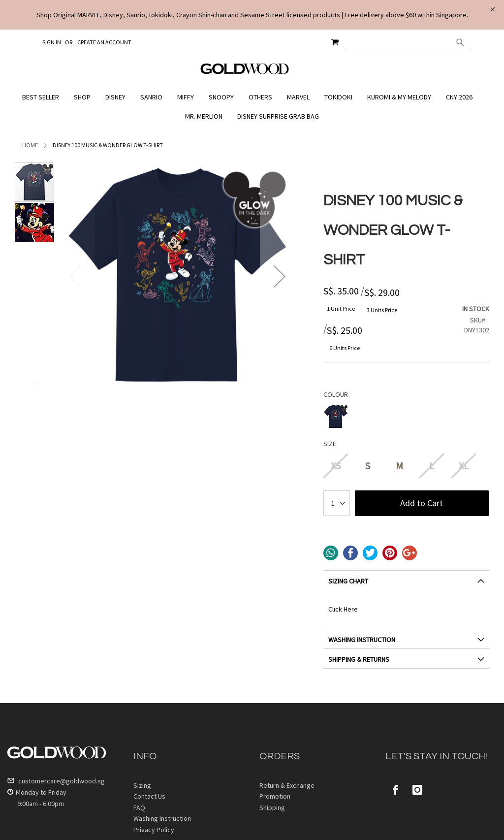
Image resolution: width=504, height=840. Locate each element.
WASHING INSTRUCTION (362, 640)
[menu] (252, 107)
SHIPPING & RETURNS (359, 659)
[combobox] (408, 42)
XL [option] (464, 466)
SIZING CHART (348, 581)
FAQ (139, 808)
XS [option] (336, 466)
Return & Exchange (287, 785)
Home (30, 145)
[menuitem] (43, 97)
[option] (336, 417)
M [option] (399, 466)
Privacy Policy (154, 830)
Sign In (52, 42)
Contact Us (149, 796)
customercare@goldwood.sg (56, 781)
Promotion (275, 796)
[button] (280, 276)
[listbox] (406, 418)
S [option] (368, 466)
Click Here (343, 609)
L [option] (432, 466)
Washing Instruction (162, 818)
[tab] (406, 585)
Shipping (272, 808)
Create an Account (104, 42)
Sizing (142, 785)
